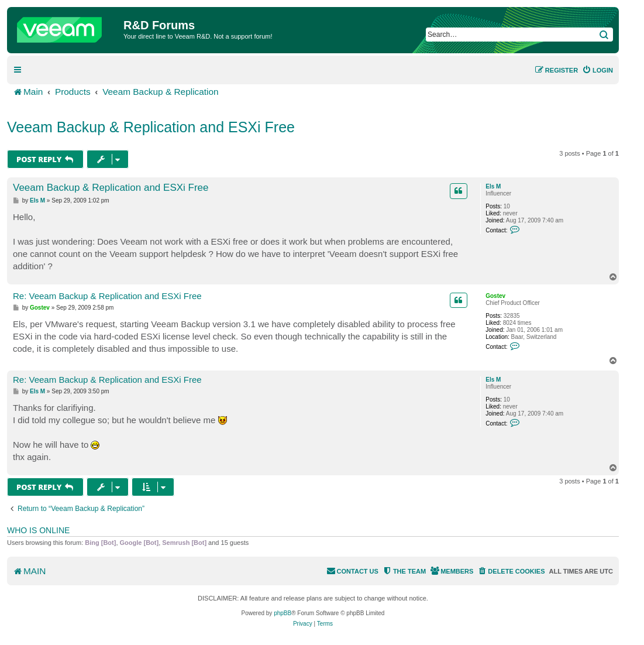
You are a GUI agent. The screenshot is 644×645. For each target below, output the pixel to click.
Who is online (38, 530)
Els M (493, 186)
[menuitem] (597, 70)
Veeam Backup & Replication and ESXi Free (151, 127)
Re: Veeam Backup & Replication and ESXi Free (107, 296)
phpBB (283, 613)
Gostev (495, 296)
